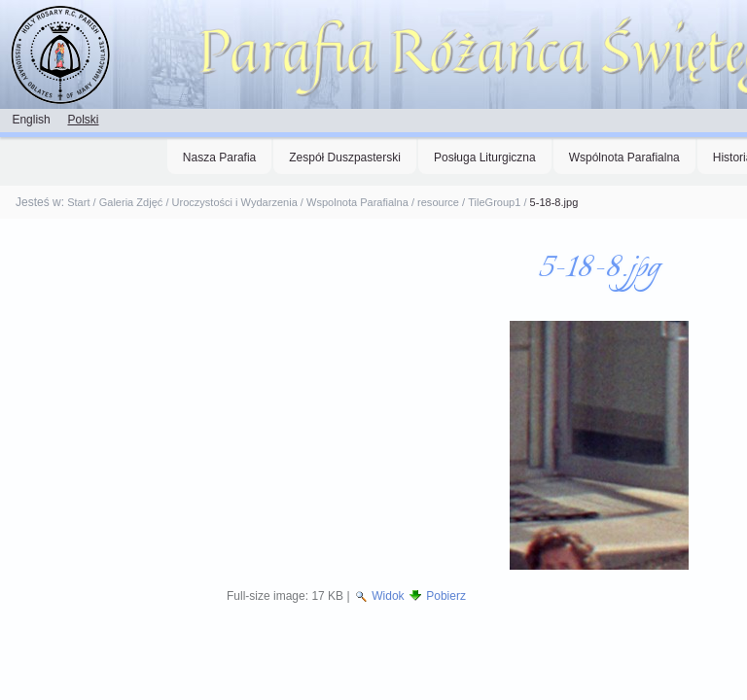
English (31, 120)
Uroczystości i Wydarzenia (235, 202)
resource (438, 202)
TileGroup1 (494, 202)
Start (78, 202)
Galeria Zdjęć (131, 202)
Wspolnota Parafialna (357, 202)
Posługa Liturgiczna (485, 157)
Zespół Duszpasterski (345, 157)
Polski (83, 120)
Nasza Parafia (219, 157)
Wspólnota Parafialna (624, 157)
